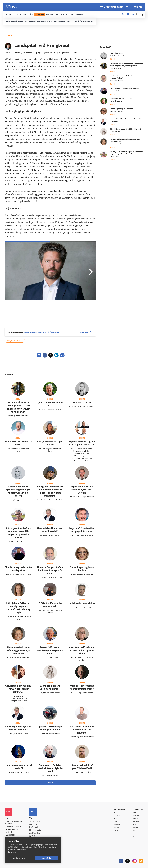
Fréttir (116, 813)
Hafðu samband (35, 827)
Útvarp (116, 831)
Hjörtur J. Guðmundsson (118, 91)
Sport (116, 819)
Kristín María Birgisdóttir (117, 56)
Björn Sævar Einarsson (117, 81)
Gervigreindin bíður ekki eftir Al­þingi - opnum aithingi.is (18, 689)
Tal (133, 836)
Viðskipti (117, 816)
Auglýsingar (34, 824)
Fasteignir (136, 816)
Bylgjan (135, 828)
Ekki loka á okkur (82, 403)
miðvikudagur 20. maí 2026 (113, 7)
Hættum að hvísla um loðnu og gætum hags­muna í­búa (18, 651)
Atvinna (135, 819)
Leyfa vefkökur (46, 858)
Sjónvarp (117, 828)
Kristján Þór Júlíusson (15, 341)
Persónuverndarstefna (13, 827)
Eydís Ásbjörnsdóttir (116, 144)
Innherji (135, 813)
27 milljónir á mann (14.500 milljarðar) (125, 129)
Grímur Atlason (115, 157)
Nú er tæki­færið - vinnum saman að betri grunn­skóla (82, 651)
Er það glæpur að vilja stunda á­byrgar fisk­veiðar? (82, 490)
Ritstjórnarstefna (35, 830)
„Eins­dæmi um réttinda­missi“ (121, 99)
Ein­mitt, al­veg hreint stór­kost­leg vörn (124, 89)
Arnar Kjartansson (115, 68)
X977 (134, 833)
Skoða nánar (12, 852)
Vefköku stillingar (19, 858)
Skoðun (117, 825)
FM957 (135, 831)
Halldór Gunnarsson (116, 101)
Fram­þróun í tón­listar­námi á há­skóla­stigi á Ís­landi (50, 769)
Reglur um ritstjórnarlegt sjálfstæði (14, 823)
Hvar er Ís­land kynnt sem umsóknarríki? (126, 119)
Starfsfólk (33, 836)
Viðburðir (136, 822)
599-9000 (12, 835)
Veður (135, 825)
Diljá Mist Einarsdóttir (117, 111)
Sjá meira (50, 783)
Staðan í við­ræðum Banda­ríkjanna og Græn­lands (50, 651)
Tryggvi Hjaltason (115, 132)
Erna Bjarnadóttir (115, 122)
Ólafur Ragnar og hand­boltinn (122, 109)
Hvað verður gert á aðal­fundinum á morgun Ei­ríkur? (50, 571)
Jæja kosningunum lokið (82, 603)
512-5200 (36, 821)
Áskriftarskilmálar (36, 833)
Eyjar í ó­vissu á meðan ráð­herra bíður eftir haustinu (82, 730)
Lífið (116, 822)
